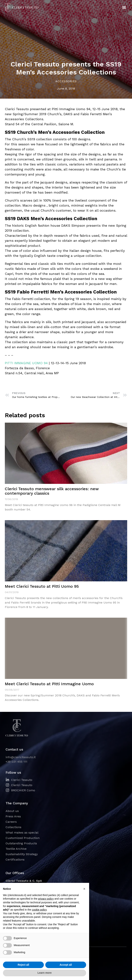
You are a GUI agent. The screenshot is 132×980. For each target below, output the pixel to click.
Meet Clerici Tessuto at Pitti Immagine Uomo (49, 684)
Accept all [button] (66, 965)
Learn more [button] (45, 973)
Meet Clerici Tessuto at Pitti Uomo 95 (42, 586)
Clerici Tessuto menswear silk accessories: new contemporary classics (52, 491)
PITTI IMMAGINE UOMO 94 (26, 363)
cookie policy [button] (39, 910)
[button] (124, 8)
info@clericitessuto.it (21, 757)
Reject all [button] (23, 965)
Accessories (66, 81)
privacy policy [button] (46, 899)
